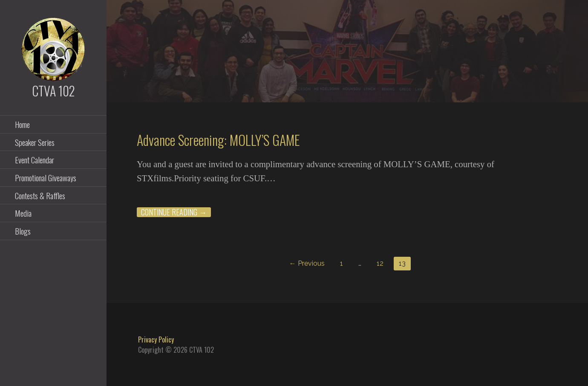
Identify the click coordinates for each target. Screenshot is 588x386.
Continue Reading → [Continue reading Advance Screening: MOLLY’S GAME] (174, 212)
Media (23, 213)
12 (380, 263)
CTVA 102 (53, 91)
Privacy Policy (156, 340)
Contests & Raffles (40, 195)
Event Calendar (35, 160)
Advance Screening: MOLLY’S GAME (218, 140)
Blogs (23, 231)
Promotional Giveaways (46, 177)
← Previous (307, 263)
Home (22, 124)
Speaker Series (35, 142)
